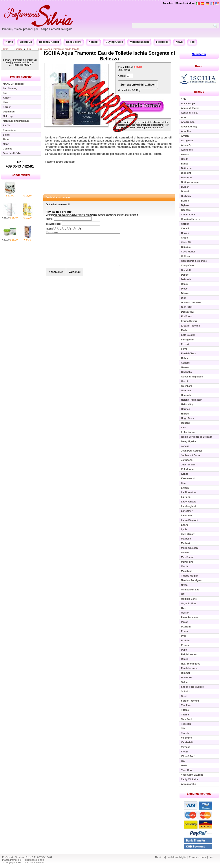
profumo (51, 147)
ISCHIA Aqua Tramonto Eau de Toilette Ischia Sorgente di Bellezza (109, 56)
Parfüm (18, 49)
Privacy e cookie (198, 857)
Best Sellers (74, 42)
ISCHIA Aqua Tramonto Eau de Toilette (58, 49)
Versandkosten (139, 42)
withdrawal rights (177, 857)
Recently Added (49, 42)
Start (6, 49)
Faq (192, 42)
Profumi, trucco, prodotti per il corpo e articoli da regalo (37, 29)
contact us (158, 127)
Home (9, 42)
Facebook (162, 42)
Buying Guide (114, 42)
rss (212, 857)
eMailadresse (53, 224)
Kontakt (94, 42)
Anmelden (168, 3)
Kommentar (52, 232)
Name (49, 219)
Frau (30, 49)
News (179, 42)
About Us (26, 42)
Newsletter (199, 54)
